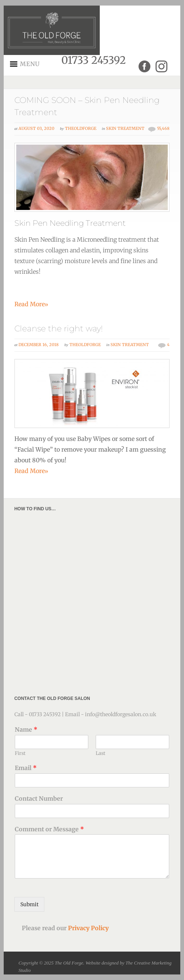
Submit (29, 904)
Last (100, 753)
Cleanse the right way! (59, 329)
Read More (31, 304)
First (20, 753)
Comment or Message (49, 829)
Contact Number (39, 798)
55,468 (163, 128)
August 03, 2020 (36, 128)
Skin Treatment (125, 128)
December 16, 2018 (39, 345)
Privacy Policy (88, 928)
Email (26, 768)
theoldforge (81, 128)
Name (26, 729)
